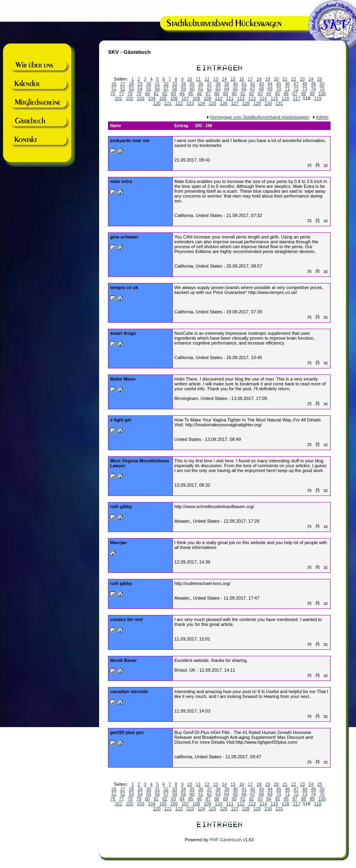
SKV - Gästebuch (129, 52)
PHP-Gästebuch (226, 840)
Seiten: (122, 784)
